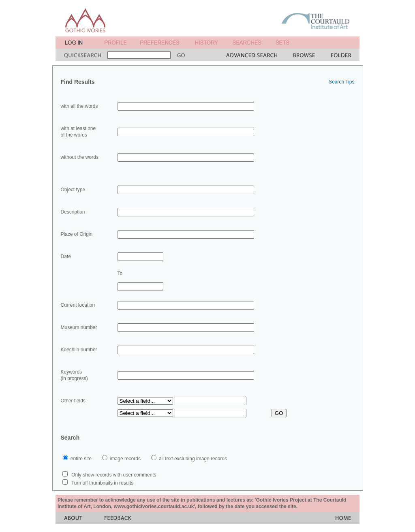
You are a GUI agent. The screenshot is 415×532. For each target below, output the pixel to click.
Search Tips (341, 82)
